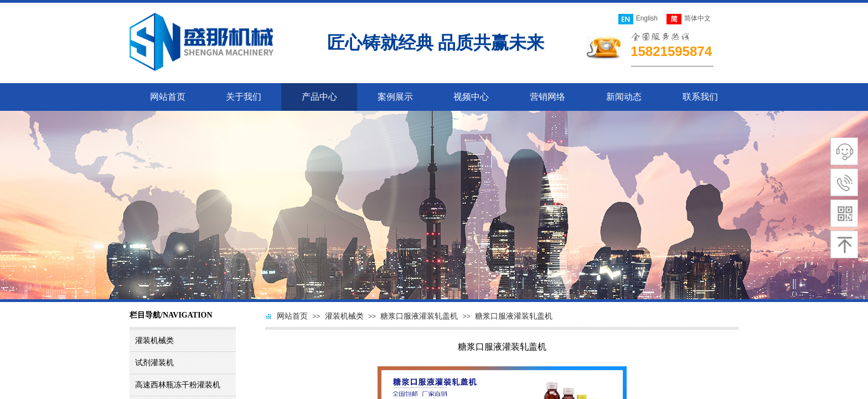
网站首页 (292, 316)
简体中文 (689, 19)
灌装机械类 (344, 316)
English (638, 19)
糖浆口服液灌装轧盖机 (419, 316)
